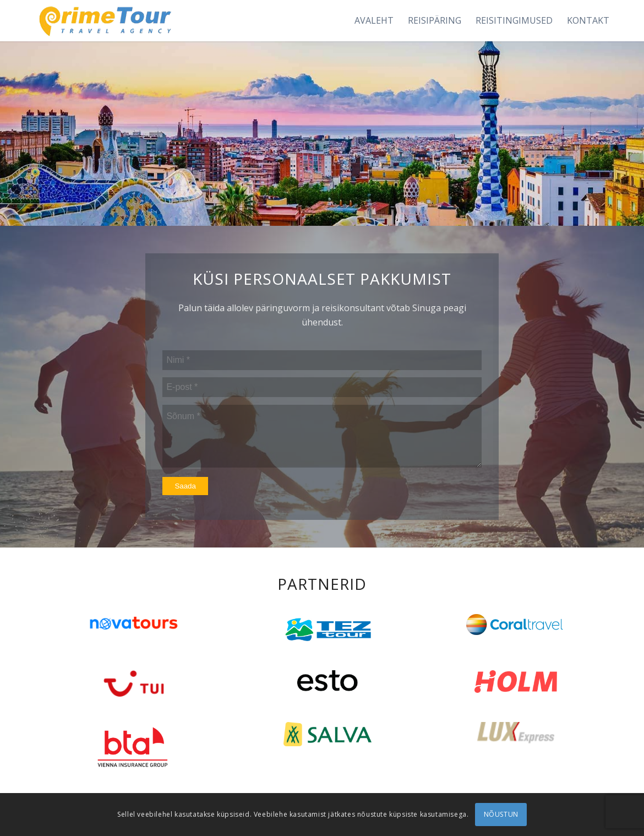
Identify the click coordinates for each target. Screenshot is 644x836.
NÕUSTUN (501, 814)
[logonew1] (103, 21)
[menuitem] (374, 21)
